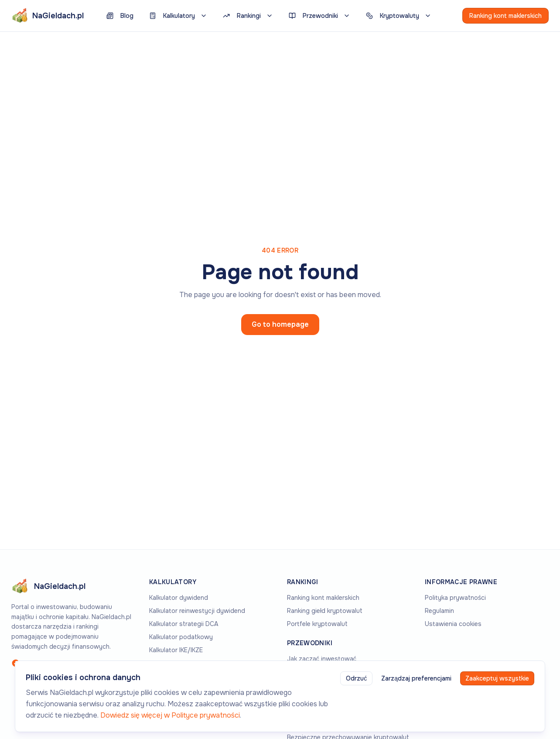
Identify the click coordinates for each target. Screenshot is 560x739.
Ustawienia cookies (453, 624)
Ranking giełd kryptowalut (325, 611)
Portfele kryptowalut (317, 624)
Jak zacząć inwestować (322, 659)
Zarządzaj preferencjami (416, 678)
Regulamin (439, 611)
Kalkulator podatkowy (181, 637)
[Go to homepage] (73, 586)
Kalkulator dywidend (179, 598)
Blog (120, 16)
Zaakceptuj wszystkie (497, 678)
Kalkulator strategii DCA (184, 624)
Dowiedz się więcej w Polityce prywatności (170, 715)
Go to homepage (280, 324)
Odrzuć (356, 678)
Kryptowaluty (399, 16)
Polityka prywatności (455, 598)
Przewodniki (319, 16)
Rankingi (248, 16)
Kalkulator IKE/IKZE (176, 650)
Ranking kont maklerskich (505, 16)
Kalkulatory (178, 16)
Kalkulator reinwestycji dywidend (197, 611)
